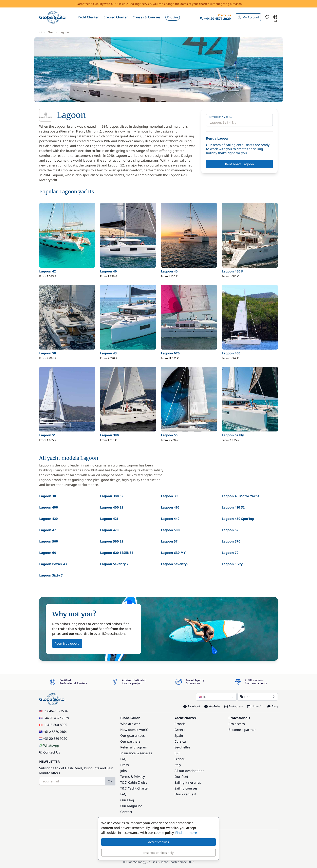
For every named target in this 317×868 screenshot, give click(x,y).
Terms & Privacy (133, 777)
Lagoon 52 (230, 530)
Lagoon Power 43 (53, 564)
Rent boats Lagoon (239, 164)
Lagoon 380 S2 (112, 496)
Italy (178, 765)
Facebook (192, 706)
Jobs (124, 771)
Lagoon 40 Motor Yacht (240, 496)
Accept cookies (158, 842)
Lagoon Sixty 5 (234, 564)
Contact (126, 812)
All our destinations (189, 771)
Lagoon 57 (169, 541)
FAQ (123, 759)
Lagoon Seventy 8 (175, 564)
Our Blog (127, 800)
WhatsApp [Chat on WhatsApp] (49, 745)
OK (110, 781)
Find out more (186, 833)
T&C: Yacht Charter (135, 788)
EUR (258, 697)
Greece (180, 730)
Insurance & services (136, 753)
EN (216, 697)
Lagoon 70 (230, 553)
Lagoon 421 (109, 519)
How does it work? (134, 730)
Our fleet (181, 777)
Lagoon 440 (170, 519)
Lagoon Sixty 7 (51, 575)
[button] (88, 17)
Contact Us (50, 752)
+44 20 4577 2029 (54, 718)
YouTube (212, 706)
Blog (273, 706)
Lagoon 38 (48, 496)
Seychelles (182, 747)
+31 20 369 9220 (53, 739)
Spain (179, 736)
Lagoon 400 (49, 507)
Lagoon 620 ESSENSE (117, 553)
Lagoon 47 (48, 530)
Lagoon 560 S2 (112, 541)
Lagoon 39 (169, 496)
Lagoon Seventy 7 (114, 564)
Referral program (134, 747)
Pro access (237, 724)
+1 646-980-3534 (53, 711)
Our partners (130, 741)
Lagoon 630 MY (173, 553)
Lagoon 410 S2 (233, 507)
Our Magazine (131, 806)
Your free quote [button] (67, 643)
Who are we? (130, 724)
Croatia (180, 724)
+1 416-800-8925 (53, 725)
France (180, 759)
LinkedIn (255, 706)
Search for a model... (221, 117)
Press (125, 765)
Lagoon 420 (49, 519)
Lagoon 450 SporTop (238, 519)
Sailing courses (186, 788)
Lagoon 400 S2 (112, 507)
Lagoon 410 (170, 507)
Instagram (234, 706)
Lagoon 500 (170, 530)
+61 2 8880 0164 (53, 732)
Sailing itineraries (188, 782)
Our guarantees (133, 736)
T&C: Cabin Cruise (134, 782)
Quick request (185, 794)
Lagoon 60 (48, 553)
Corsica (180, 741)
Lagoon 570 (231, 541)
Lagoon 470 (109, 530)
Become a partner (242, 730)
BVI (177, 753)
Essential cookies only (158, 853)
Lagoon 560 (49, 541)
